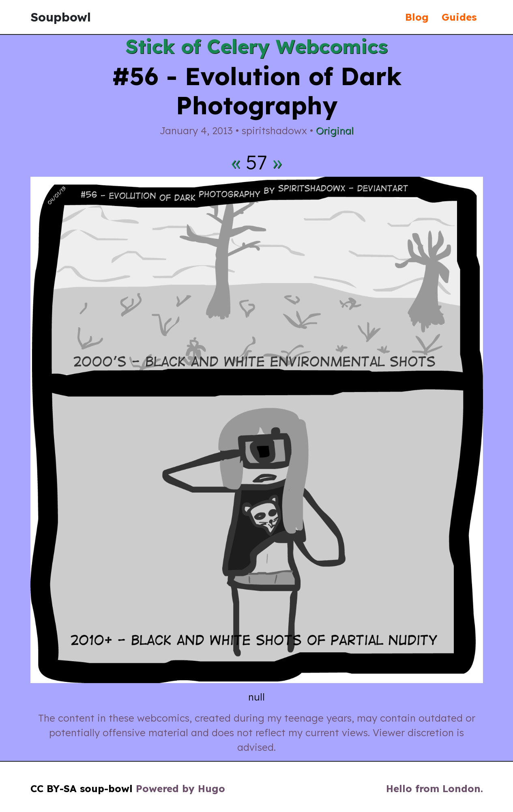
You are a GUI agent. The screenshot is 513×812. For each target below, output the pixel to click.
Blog (417, 17)
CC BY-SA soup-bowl (82, 788)
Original (335, 131)
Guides (459, 17)
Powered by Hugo (180, 788)
